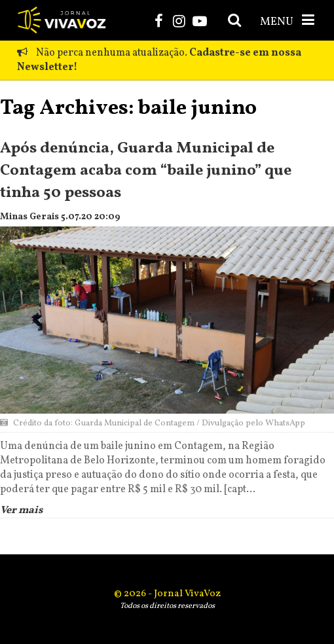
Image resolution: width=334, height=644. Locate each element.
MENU (288, 21)
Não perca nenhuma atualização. (159, 60)
